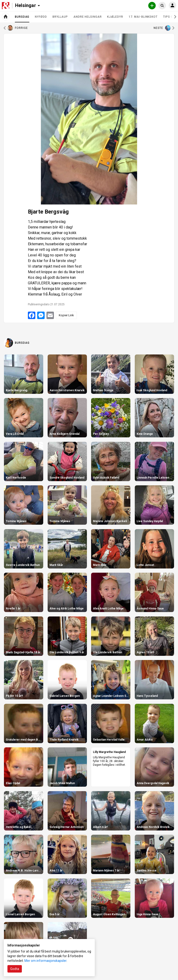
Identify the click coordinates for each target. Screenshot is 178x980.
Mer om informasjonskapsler (45, 961)
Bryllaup (60, 17)
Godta (15, 969)
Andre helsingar (88, 17)
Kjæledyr (115, 17)
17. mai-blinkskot (143, 17)
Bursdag (22, 19)
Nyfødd (41, 17)
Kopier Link (66, 315)
